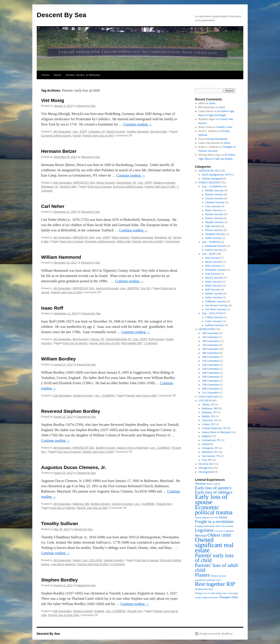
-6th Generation (62, 288)
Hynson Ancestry (214, 214)
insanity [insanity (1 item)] (230, 526)
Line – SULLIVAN (212, 313)
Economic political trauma (56, 136)
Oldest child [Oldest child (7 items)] (219, 535)
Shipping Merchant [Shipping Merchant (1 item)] (204, 589)
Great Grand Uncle (208, 397)
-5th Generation (210, 337)
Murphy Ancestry (215, 222)
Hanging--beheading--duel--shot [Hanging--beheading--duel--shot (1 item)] (210, 526)
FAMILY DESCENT (209, 183)
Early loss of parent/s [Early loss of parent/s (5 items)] (213, 488)
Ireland (77, 560)
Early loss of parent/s (75, 343)
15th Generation (210, 377)
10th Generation (62, 183)
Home (45, 75)
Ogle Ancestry (213, 226)
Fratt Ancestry (213, 274)
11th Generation (62, 396)
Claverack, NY (210, 420)
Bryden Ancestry (214, 194)
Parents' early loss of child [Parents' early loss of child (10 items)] (214, 558)
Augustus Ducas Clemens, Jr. (74, 467)
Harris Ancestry (214, 210)
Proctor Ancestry (214, 230)
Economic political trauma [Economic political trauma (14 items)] (214, 510)
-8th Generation (62, 238)
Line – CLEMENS (212, 186)
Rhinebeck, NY (50, 187)
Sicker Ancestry (214, 297)
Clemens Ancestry (122, 504)
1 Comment (151, 343)
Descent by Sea (86, 106)
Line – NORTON (211, 242)
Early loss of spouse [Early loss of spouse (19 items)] (211, 499)
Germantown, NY (126, 183)
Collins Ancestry (214, 317)
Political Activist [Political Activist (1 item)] (218, 576)
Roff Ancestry (156, 339)
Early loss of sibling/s (63, 508)
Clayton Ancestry (215, 198)
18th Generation (210, 389)
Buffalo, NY (208, 416)
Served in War (159, 132)
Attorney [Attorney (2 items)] (200, 484)
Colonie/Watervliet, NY (118, 339)
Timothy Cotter (224, 127)
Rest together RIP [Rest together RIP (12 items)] (215, 584)
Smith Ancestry (213, 238)
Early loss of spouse (100, 187)
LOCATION (205, 400)
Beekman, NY (209, 412)
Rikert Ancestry (214, 286)
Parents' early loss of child (98, 136)
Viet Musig (53, 100)
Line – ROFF (209, 254)
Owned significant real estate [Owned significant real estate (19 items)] (214, 545)
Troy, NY (145, 288)
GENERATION (207, 329)
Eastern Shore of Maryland (133, 448)
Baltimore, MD (81, 504)
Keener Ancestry (214, 218)
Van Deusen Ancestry (217, 305)
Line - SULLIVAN (92, 560)
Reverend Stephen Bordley (71, 411)
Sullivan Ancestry (114, 560)
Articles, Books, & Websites (83, 75)
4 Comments (172, 242)
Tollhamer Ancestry (216, 301)
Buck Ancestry (213, 266)
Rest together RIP (131, 343)
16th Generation (210, 381)
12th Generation (210, 365)
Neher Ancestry (121, 238)
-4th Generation (62, 339)
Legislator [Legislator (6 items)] (204, 530)
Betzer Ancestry (106, 183)
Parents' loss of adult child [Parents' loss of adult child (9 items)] (216, 568)
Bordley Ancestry (83, 396)
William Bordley (58, 359)
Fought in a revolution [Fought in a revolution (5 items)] (214, 521)
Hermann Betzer (59, 151)
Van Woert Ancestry (216, 309)
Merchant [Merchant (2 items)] (201, 536)
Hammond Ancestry (107, 288)
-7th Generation (210, 345)
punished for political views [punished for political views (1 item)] (208, 580)
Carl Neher (53, 206)
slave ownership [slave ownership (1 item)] (230, 593)
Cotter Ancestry (214, 321)
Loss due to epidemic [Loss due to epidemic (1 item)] (224, 531)
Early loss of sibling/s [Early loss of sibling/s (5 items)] (214, 492)
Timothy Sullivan (60, 523)
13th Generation (210, 369)
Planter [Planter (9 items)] (202, 575)
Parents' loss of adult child (63, 615)
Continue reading (138, 124)
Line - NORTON (130, 288)
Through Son (163, 504)
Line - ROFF (80, 132)
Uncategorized (206, 472)
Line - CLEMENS (104, 396)
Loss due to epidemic (63, 564)
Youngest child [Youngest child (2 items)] (228, 597)
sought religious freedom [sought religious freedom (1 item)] (207, 597)
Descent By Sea (61, 15)
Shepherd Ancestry (215, 234)
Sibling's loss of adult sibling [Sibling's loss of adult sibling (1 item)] (208, 593)
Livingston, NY (97, 132)
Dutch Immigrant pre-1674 (216, 175)
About (57, 75)
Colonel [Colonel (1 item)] (216, 484)
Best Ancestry (80, 339)
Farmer (77, 136)
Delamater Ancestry (216, 270)
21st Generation (210, 393)
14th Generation (210, 373)
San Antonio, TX (211, 456)
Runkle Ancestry (214, 293)
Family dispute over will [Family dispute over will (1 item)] (206, 518)
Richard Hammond (217, 139)
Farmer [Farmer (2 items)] (223, 517)
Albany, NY (208, 404)
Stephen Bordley (59, 580)
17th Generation (210, 385)
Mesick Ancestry (116, 132)
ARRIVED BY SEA (84, 183)
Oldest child (124, 242)
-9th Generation (62, 132)
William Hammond (61, 257)
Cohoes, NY (97, 339)
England (99, 611)
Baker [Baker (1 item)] (209, 484)
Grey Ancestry (213, 206)
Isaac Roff (52, 308)
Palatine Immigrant (138, 132)
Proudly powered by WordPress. (216, 634)
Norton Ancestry (214, 250)
